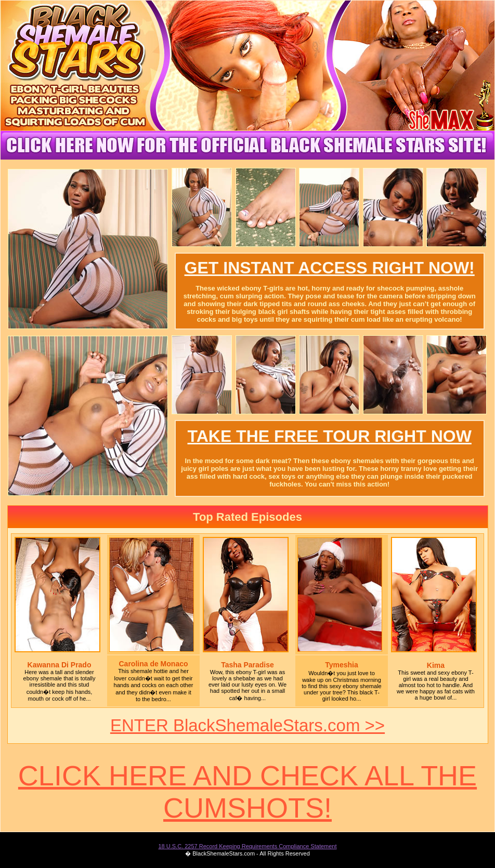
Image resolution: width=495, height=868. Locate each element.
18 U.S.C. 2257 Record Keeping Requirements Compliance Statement (247, 846)
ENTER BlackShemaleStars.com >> (248, 725)
